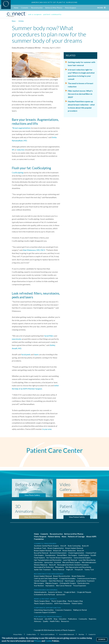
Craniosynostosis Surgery (87, 578)
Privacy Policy (18, 634)
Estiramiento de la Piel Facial (44, 594)
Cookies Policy (31, 634)
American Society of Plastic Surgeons (54, 2)
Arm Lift (63, 546)
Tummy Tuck (89, 570)
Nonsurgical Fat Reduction (44, 567)
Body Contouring (74, 546)
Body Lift (85, 546)
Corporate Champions (63, 610)
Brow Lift (81, 550)
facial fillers (49, 336)
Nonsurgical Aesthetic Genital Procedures (73, 565)
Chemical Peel (91, 553)
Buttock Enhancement (58, 553)
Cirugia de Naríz (70, 592)
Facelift (93, 555)
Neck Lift (52, 565)
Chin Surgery (39, 555)
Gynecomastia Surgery (82, 558)
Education (63, 619)
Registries (93, 619)
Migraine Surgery (52, 583)
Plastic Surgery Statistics (43, 603)
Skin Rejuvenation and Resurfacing (78, 567)
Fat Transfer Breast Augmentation (59, 558)
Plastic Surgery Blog (59, 601)
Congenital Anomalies (67, 578)
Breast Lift (57, 550)
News (14, 21)
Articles (21, 21)
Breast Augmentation (56, 548)
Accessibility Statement (67, 634)
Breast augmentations (22, 128)
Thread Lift (79, 570)
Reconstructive (37, 8)
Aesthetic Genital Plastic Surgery (46, 546)
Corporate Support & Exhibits (45, 612)
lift (13, 150)
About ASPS (91, 537)
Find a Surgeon (71, 8)
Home (16, 8)
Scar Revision (39, 586)
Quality (46, 621)
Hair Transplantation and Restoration (48, 560)
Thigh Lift (69, 570)
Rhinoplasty (60, 567)
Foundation (39, 539)
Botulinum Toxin (40, 548)
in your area (47, 429)
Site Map (81, 634)
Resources (65, 621)
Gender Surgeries (41, 581)
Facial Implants (39, 558)
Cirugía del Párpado (84, 592)
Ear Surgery (73, 555)
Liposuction (38, 562)
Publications (73, 619)
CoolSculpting (18, 172)
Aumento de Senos (55, 592)
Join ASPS (48, 619)
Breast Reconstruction (62, 576)
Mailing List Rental (80, 610)
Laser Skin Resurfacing (87, 560)
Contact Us (92, 634)
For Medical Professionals (48, 617)
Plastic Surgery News (42, 601)
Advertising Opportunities (44, 610)
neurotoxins (17, 339)
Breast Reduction (69, 550)
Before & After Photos (54, 8)
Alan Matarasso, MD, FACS (34, 250)
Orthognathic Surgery (68, 583)
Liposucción (61, 594)
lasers (37, 354)
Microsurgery (39, 583)
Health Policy (55, 621)
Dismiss (102, 639)
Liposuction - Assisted (53, 562)
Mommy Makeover (41, 565)
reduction (21, 150)
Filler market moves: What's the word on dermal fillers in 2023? (80, 94)
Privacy (38, 641)
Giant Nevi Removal (56, 581)
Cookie (48, 641)
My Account (39, 619)
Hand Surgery (70, 581)
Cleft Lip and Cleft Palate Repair (46, 578)
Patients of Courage (76, 537)
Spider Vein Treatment (42, 570)
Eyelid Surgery (84, 555)
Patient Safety (54, 537)
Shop (56, 619)
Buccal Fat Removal (41, 553)
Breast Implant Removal (74, 548)
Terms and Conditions (48, 634)
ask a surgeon (35, 14)
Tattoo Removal (58, 570)
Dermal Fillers (62, 555)
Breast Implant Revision (43, 550)
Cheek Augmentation (76, 553)
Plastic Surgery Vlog (75, 601)
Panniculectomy (83, 583)
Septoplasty (50, 586)
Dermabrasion (50, 555)
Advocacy (38, 621)
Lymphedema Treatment (85, 581)
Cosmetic (25, 8)
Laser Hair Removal (70, 560)
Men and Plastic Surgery (71, 562)
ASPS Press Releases (62, 603)
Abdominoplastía (40, 592)
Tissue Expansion (79, 586)
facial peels (26, 354)
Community (83, 619)
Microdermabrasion (89, 562)
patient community (52, 14)
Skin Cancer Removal (64, 586)
